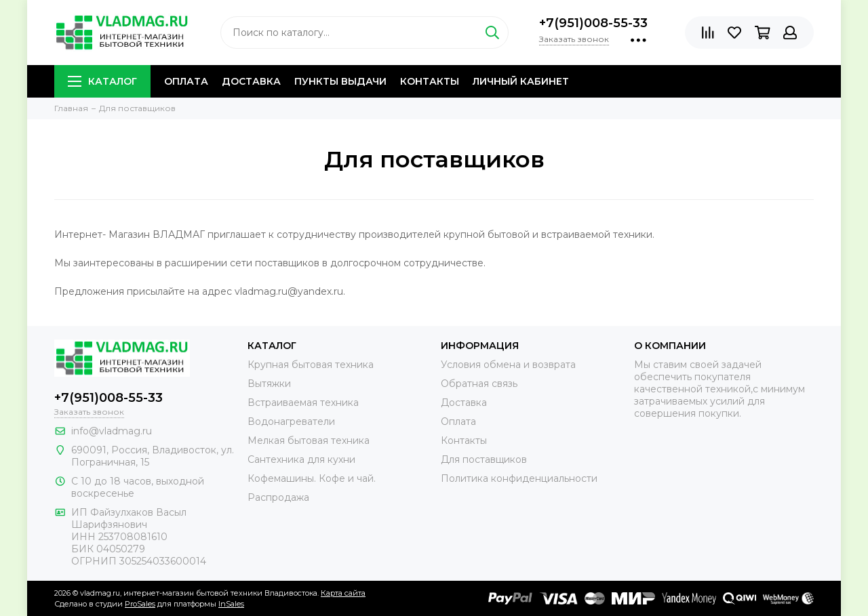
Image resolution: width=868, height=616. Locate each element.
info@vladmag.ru (112, 431)
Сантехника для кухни (301, 459)
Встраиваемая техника (303, 403)
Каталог (102, 81)
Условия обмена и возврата (508, 365)
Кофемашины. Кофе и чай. (312, 478)
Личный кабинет (521, 81)
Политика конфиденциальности (519, 478)
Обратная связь (479, 384)
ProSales (140, 604)
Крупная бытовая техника (311, 365)
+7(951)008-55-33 (593, 23)
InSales (231, 604)
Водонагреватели (291, 422)
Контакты (430, 81)
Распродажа (278, 497)
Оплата (186, 81)
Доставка (251, 81)
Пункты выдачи (340, 81)
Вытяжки (269, 384)
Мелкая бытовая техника (309, 440)
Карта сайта (343, 593)
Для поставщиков (484, 459)
